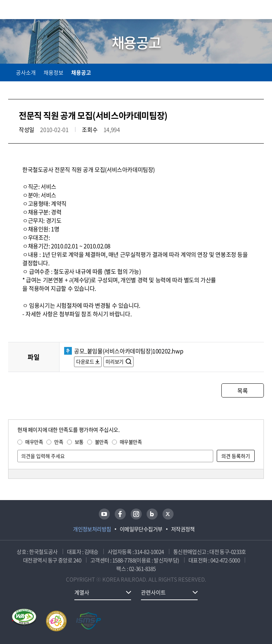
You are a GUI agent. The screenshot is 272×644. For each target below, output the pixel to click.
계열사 (82, 592)
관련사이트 (153, 592)
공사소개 (26, 72)
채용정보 (53, 72)
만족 (59, 442)
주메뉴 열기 (260, 11)
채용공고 (81, 72)
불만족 (102, 442)
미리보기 (115, 361)
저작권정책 (183, 529)
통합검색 (245, 11)
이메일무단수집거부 (141, 529)
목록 (242, 390)
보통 (79, 442)
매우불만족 (131, 442)
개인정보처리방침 (92, 529)
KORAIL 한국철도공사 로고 (36, 10)
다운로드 (85, 361)
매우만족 (34, 442)
